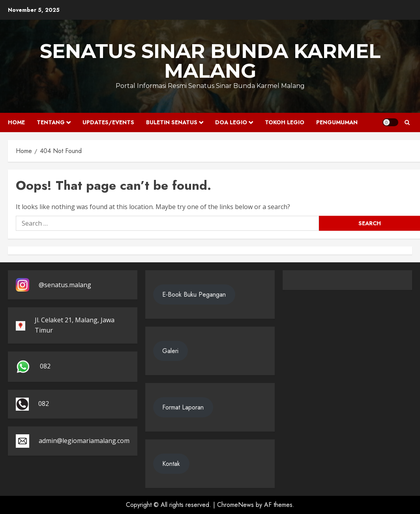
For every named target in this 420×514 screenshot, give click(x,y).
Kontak (171, 464)
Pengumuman (337, 122)
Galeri (170, 351)
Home (16, 122)
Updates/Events (108, 122)
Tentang (51, 122)
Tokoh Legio (285, 122)
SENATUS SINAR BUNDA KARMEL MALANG (210, 61)
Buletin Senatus (172, 122)
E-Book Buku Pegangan (194, 294)
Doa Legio (231, 122)
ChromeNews (235, 505)
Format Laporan (183, 407)
